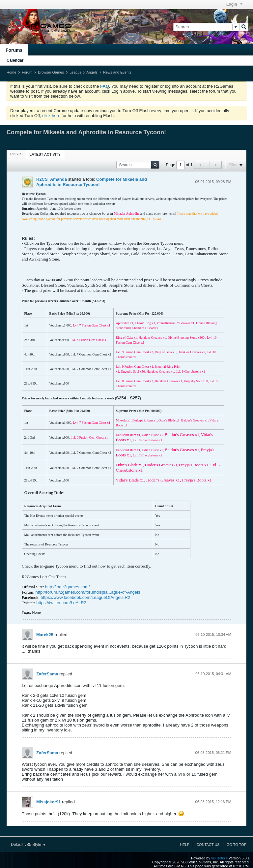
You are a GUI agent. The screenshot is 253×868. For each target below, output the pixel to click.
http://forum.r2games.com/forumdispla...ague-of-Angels (88, 592)
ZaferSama (47, 674)
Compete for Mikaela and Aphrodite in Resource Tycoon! (92, 182)
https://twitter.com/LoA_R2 (61, 603)
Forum (27, 72)
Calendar (15, 60)
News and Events (117, 72)
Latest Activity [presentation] (45, 154)
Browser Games (51, 72)
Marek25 (45, 635)
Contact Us (208, 845)
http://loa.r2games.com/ (68, 587)
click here (51, 116)
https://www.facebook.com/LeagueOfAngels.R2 (85, 597)
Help (185, 845)
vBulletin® (219, 858)
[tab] (16, 154)
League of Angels (84, 72)
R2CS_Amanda (52, 179)
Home (11, 72)
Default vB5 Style (28, 845)
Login (234, 4)
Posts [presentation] (16, 154)
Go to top (237, 845)
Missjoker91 (48, 802)
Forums (14, 50)
